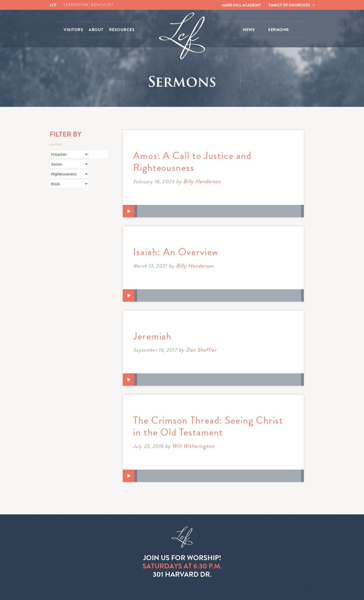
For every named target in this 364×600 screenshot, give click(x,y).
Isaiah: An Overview (176, 252)
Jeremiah (152, 336)
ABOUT (96, 30)
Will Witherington (193, 446)
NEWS (249, 30)
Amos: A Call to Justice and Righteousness (192, 161)
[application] (213, 211)
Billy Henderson (202, 181)
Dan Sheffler (201, 350)
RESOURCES (122, 30)
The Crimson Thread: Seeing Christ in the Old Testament (208, 426)
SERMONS (279, 30)
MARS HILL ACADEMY (241, 5)
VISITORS (73, 30)
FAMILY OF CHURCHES (289, 5)
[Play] (129, 211)
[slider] (219, 211)
